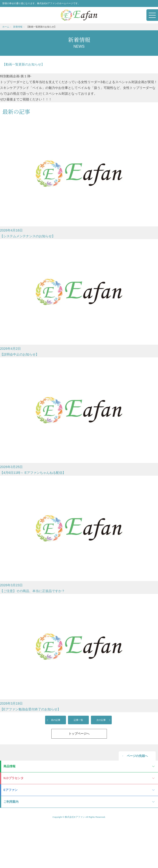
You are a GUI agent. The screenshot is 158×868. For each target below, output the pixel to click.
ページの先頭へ (137, 756)
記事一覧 (78, 720)
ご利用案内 (11, 802)
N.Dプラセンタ (14, 778)
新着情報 (18, 27)
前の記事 (56, 720)
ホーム (6, 27)
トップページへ (79, 734)
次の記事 (101, 720)
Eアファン (11, 790)
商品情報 (9, 766)
